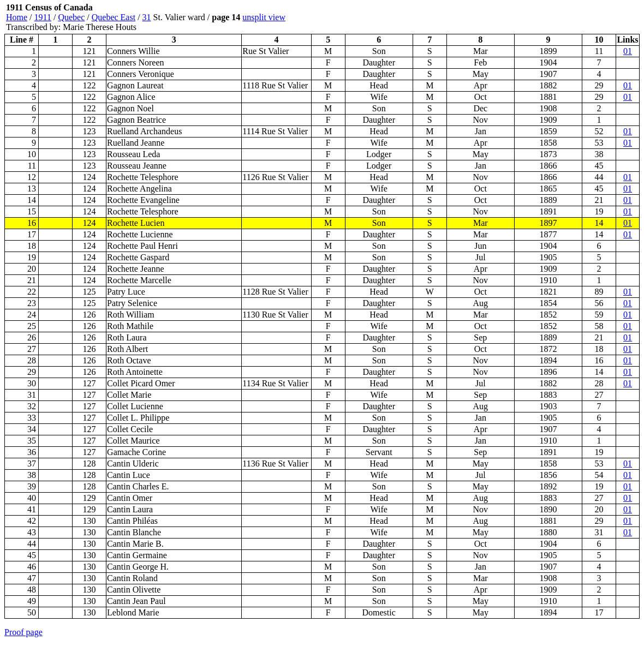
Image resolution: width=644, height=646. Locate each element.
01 (628, 51)
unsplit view (264, 17)
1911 (43, 17)
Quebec (71, 17)
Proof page (23, 632)
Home (17, 17)
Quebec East (114, 17)
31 (147, 17)
